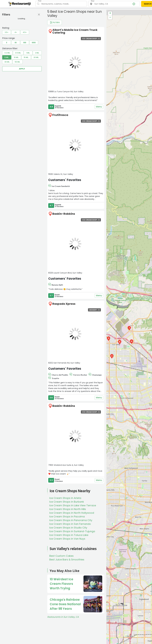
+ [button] (110, 13)
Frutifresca (60, 115)
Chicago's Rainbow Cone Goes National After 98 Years (65, 604)
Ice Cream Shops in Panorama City (71, 520)
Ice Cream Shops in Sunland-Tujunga (72, 531)
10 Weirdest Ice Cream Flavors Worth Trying (61, 584)
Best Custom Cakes (61, 556)
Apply (22, 69)
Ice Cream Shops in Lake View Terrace (73, 505)
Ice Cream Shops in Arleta (65, 498)
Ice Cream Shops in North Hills (68, 509)
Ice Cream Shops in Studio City (68, 528)
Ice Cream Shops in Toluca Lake (69, 535)
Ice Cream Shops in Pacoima (67, 517)
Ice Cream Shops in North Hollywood (72, 513)
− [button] (110, 18)
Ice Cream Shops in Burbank (67, 502)
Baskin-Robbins (64, 214)
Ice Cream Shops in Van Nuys (67, 539)
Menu (99, 107)
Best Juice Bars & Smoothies (67, 560)
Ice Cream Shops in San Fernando (70, 524)
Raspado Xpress (64, 304)
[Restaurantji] (20, 4)
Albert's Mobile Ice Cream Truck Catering (75, 31)
